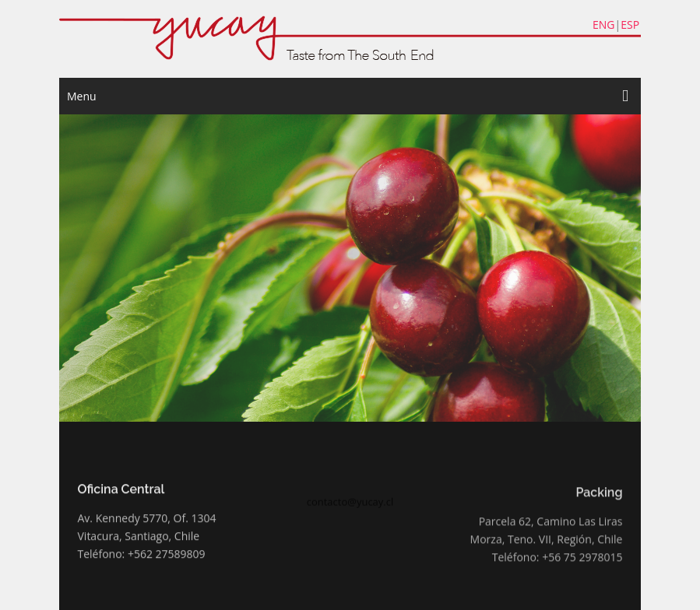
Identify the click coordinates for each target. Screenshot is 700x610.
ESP (630, 25)
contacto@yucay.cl (350, 506)
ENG (604, 25)
